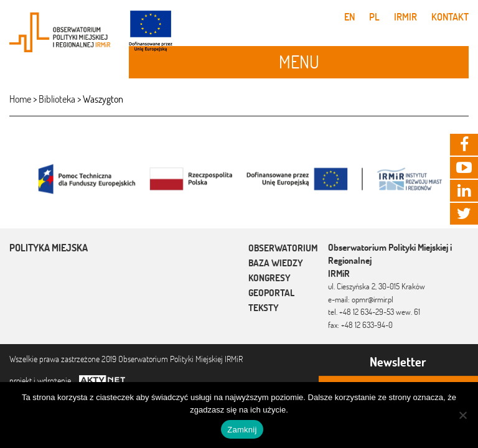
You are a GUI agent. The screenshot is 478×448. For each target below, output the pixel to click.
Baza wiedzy (276, 263)
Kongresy (269, 278)
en (349, 17)
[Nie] (462, 415)
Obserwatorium (283, 248)
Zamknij (242, 430)
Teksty (264, 308)
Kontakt (450, 17)
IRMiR (405, 17)
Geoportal (271, 293)
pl (374, 17)
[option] (239, 178)
